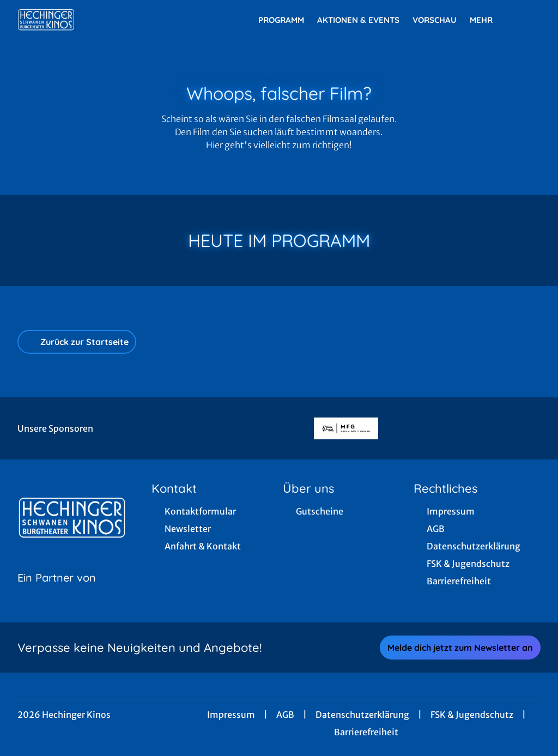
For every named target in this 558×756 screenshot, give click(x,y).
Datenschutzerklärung (362, 715)
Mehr (488, 20)
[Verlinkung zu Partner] (346, 428)
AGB (285, 715)
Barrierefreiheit (366, 732)
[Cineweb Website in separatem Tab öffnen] (57, 591)
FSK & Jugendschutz (472, 715)
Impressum (231, 715)
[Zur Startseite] (94, 20)
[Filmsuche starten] (530, 20)
